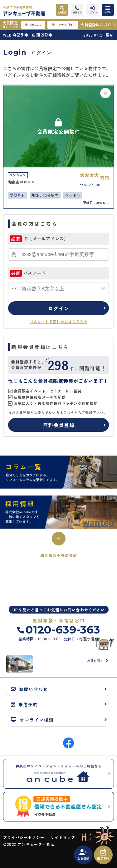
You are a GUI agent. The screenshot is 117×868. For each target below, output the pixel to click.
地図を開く (95, 661)
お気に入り (33, 25)
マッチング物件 (63, 25)
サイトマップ (63, 837)
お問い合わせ (29, 689)
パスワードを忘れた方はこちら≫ (58, 321)
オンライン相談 (32, 720)
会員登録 (83, 855)
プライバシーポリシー (24, 837)
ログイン (58, 308)
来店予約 (103, 855)
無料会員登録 (59, 425)
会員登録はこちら (96, 25)
